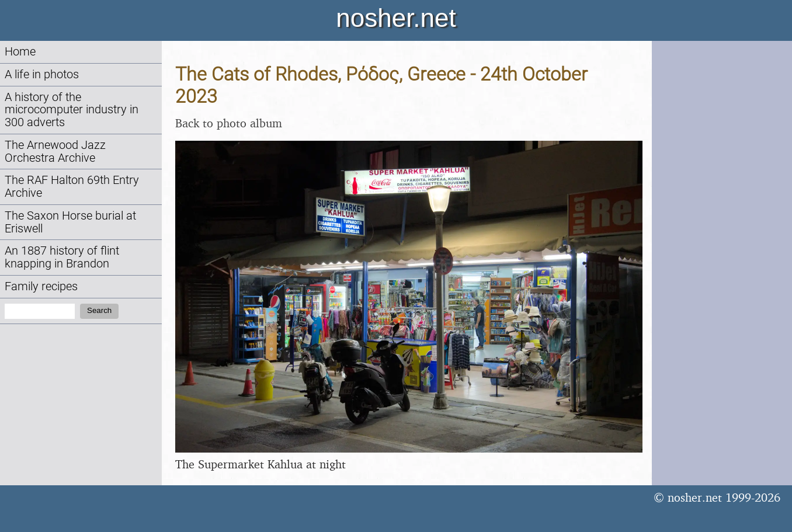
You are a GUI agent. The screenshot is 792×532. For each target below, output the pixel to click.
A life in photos (42, 74)
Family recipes (41, 286)
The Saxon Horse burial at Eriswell (70, 222)
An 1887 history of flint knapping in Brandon (62, 257)
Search (99, 310)
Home (20, 52)
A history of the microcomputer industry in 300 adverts (72, 110)
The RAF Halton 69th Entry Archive (72, 187)
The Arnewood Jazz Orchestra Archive (55, 152)
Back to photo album (229, 123)
